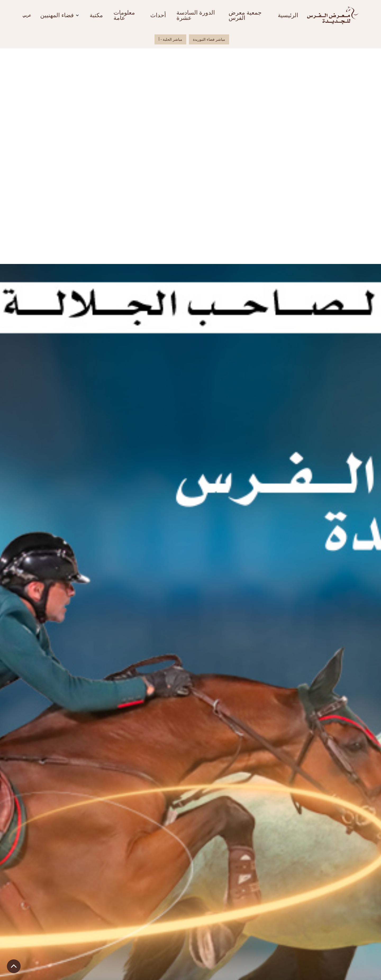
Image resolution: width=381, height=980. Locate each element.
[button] (27, 15)
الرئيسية (288, 15)
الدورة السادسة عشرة (196, 15)
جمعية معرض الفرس (245, 15)
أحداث (158, 15)
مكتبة (96, 15)
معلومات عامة (124, 15)
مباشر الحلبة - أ (170, 39)
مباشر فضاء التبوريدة (209, 39)
